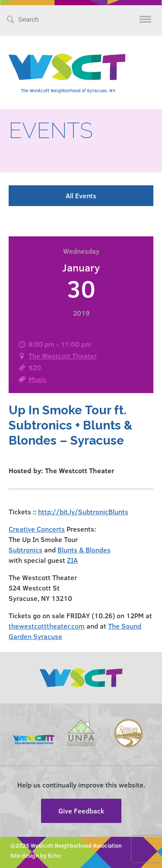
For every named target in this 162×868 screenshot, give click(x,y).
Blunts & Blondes (84, 550)
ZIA (72, 560)
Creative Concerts (37, 529)
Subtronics (25, 550)
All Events (81, 195)
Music (38, 379)
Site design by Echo (35, 855)
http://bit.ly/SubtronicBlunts (83, 511)
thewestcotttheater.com (47, 626)
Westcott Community (67, 67)
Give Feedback (81, 811)
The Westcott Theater (63, 356)
